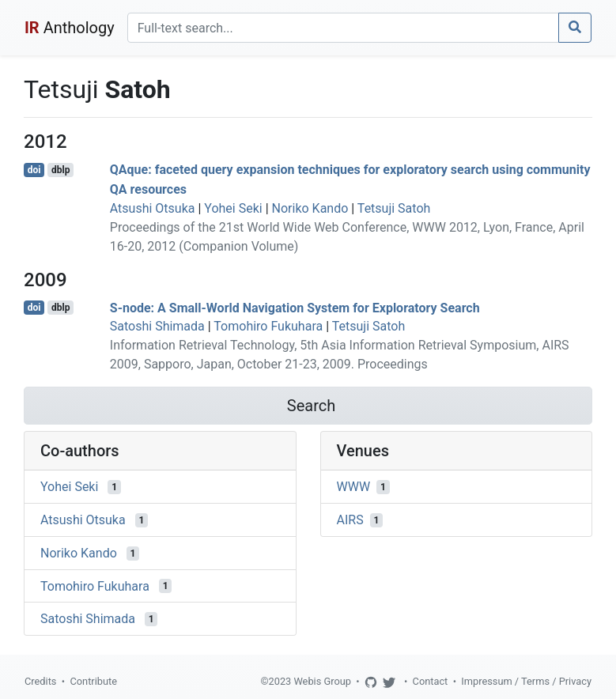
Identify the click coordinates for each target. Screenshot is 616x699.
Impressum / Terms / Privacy (526, 681)
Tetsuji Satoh (394, 208)
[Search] (343, 28)
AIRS (350, 520)
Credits (40, 681)
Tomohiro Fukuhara (268, 326)
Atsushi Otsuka (153, 208)
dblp (60, 170)
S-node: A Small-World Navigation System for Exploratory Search (295, 307)
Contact (431, 681)
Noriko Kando (310, 208)
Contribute (93, 681)
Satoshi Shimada (157, 326)
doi (34, 170)
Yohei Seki (233, 208)
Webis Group (322, 681)
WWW (354, 487)
